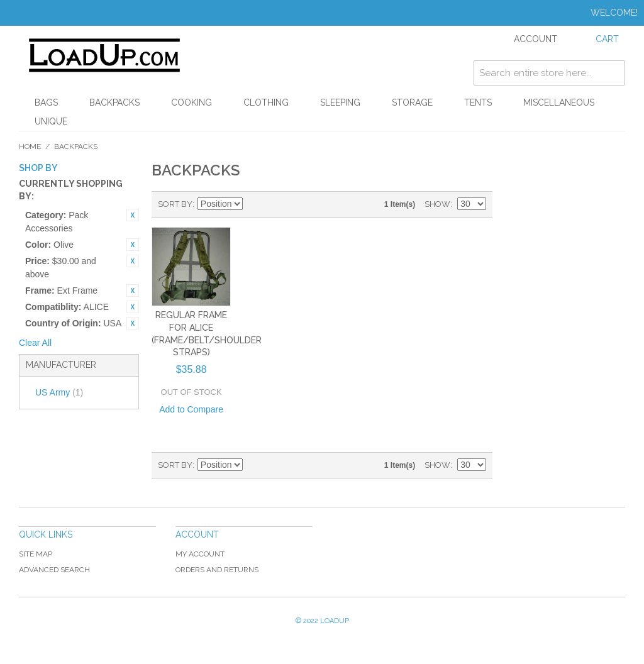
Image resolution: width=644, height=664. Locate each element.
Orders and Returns (217, 570)
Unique (51, 121)
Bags (46, 102)
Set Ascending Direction (254, 204)
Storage (412, 102)
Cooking (192, 102)
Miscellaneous (559, 102)
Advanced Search (54, 570)
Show (437, 204)
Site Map (36, 554)
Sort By (175, 204)
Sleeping (340, 102)
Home (30, 147)
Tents (478, 102)
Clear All (35, 343)
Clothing (266, 102)
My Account (200, 554)
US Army (59, 392)
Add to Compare (191, 409)
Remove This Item (133, 215)
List (298, 204)
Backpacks (114, 102)
